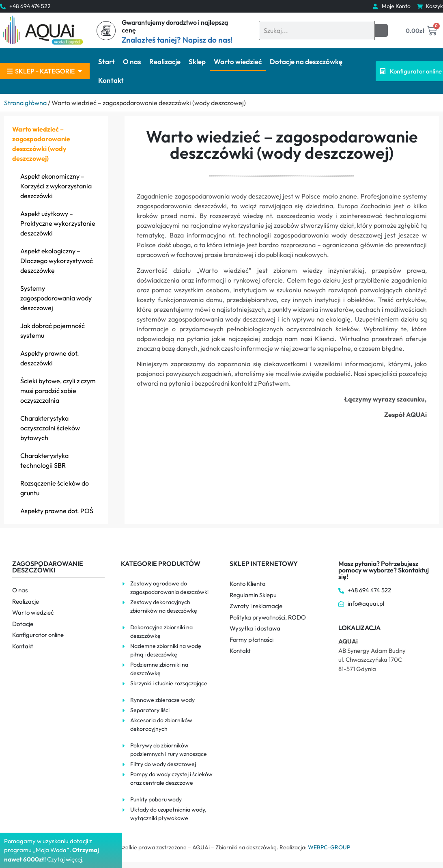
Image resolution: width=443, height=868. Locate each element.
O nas (132, 62)
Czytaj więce (64, 859)
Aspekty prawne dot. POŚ (57, 511)
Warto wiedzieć (238, 62)
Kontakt (111, 80)
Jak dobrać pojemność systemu (53, 330)
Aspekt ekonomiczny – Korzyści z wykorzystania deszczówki (56, 186)
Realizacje (165, 62)
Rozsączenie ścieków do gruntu (55, 488)
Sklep (197, 62)
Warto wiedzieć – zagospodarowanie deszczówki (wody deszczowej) (41, 144)
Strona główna (25, 103)
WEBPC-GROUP (329, 847)
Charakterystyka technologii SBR (44, 460)
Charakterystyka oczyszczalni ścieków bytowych (50, 428)
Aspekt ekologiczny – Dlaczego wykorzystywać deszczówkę (57, 261)
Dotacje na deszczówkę (306, 62)
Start (106, 62)
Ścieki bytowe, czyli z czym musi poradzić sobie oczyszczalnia (58, 391)
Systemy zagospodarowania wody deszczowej (56, 298)
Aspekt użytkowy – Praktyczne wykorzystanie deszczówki (58, 223)
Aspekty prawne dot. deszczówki (50, 358)
